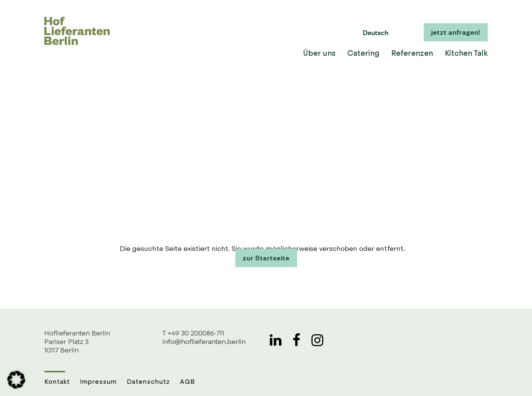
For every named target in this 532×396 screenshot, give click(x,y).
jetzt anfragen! (456, 32)
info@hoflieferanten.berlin (204, 342)
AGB (187, 382)
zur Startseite (266, 257)
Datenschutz (148, 382)
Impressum (98, 382)
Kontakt (57, 382)
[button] (16, 380)
